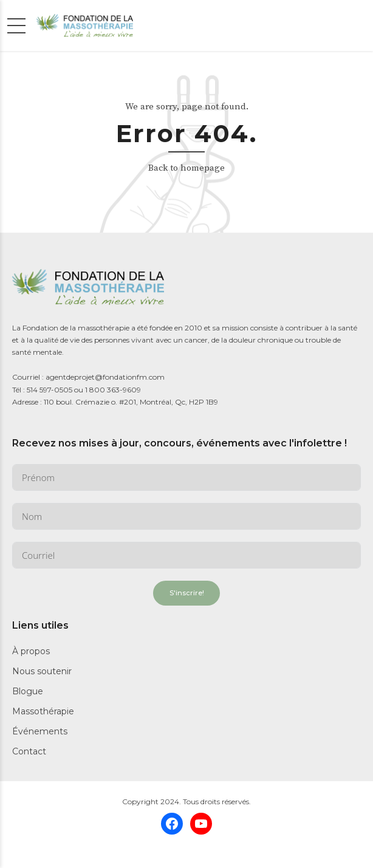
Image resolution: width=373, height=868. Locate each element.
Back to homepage (187, 168)
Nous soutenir (42, 671)
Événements (40, 731)
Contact (29, 751)
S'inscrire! (187, 593)
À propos (31, 651)
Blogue (28, 691)
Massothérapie (43, 711)
